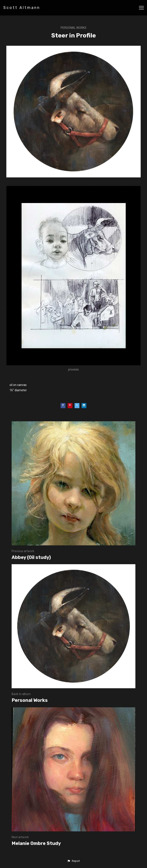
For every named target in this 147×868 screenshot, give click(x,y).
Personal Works (73, 28)
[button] (73, 861)
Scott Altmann (22, 8)
